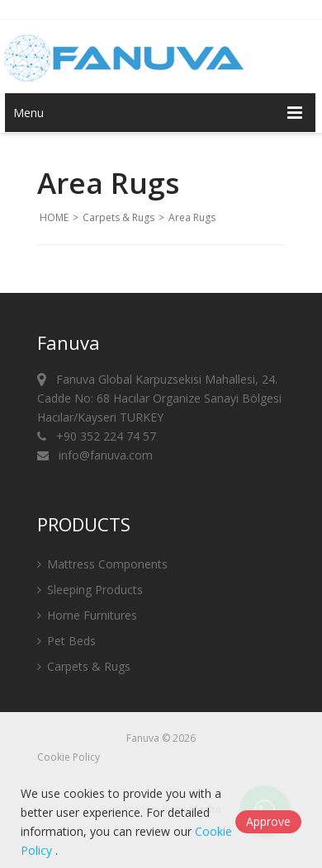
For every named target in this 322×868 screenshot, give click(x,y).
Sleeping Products (90, 590)
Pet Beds (66, 641)
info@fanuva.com (95, 455)
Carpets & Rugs (118, 217)
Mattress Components (102, 564)
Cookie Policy (69, 757)
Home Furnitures (87, 615)
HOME (54, 217)
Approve (268, 821)
